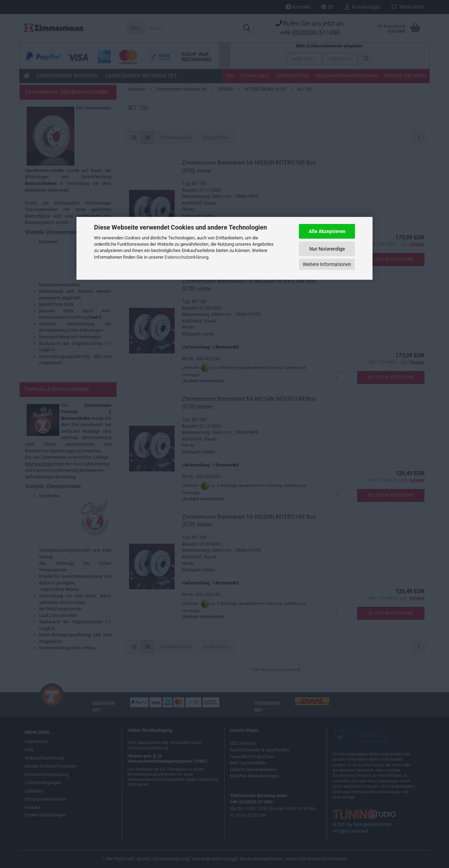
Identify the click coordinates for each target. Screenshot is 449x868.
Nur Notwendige (327, 249)
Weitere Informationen (327, 264)
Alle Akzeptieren (327, 231)
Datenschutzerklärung (186, 257)
